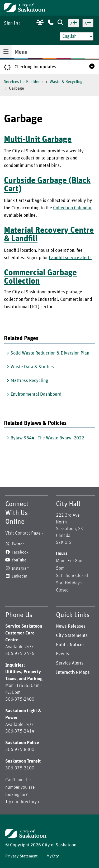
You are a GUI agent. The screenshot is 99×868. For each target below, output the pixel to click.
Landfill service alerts (70, 258)
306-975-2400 (20, 699)
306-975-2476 (20, 654)
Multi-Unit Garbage (38, 139)
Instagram (21, 568)
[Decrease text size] (88, 23)
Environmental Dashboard (36, 394)
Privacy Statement (21, 856)
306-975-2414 (20, 731)
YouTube (19, 560)
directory (28, 802)
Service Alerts (70, 663)
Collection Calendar (72, 208)
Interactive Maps (73, 672)
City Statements (72, 636)
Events (63, 654)
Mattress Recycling (29, 381)
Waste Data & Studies (32, 367)
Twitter (18, 544)
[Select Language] (77, 36)
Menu (21, 52)
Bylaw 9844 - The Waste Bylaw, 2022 (47, 438)
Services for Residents (24, 82)
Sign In (11, 23)
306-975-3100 (20, 768)
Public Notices (70, 645)
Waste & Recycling (66, 82)
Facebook (20, 552)
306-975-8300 (20, 750)
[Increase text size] (74, 23)
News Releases (71, 626)
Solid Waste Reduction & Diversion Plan (50, 353)
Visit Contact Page (23, 533)
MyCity (53, 856)
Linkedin (19, 576)
